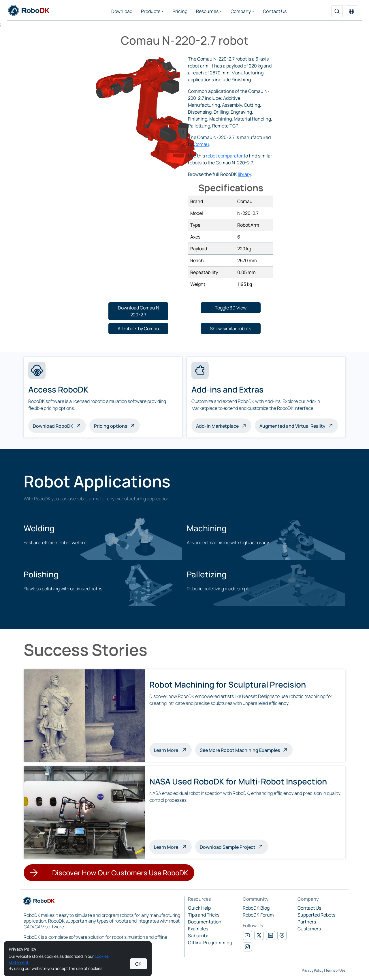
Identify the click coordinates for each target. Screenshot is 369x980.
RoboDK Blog (256, 908)
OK (138, 964)
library (244, 174)
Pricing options (111, 426)
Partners (307, 922)
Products (151, 11)
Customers (309, 929)
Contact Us (275, 11)
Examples (198, 929)
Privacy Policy (313, 970)
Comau (201, 144)
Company (241, 11)
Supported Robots (316, 915)
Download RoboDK (53, 426)
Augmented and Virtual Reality (292, 426)
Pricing (180, 11)
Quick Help (199, 908)
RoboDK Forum (258, 915)
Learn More (173, 750)
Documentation (205, 922)
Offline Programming (210, 943)
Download (122, 11)
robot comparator (224, 156)
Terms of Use (335, 970)
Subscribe (199, 936)
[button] (351, 11)
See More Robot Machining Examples (240, 750)
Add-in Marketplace (217, 426)
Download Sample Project (228, 847)
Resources (207, 11)
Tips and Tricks (204, 915)
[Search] (337, 11)
